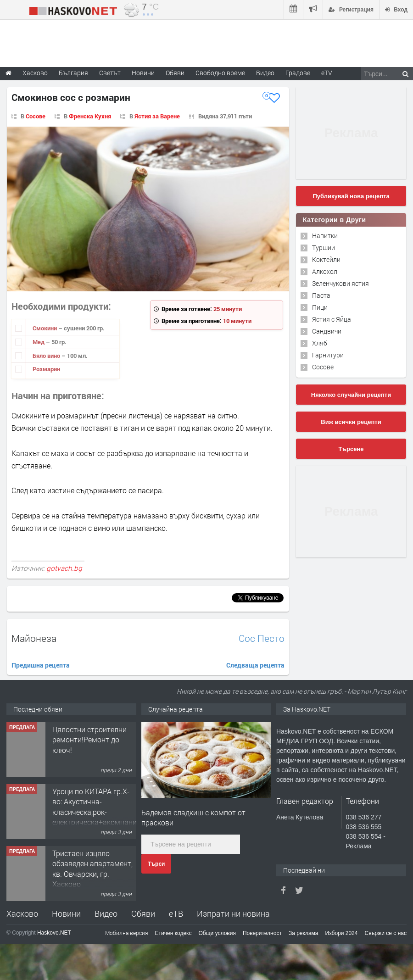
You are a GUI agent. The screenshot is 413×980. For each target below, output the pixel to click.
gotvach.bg (64, 568)
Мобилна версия (127, 933)
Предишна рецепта (41, 665)
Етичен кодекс (173, 933)
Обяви (143, 913)
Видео (106, 913)
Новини (143, 73)
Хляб (320, 343)
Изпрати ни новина (233, 913)
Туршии (324, 248)
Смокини (45, 328)
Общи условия (217, 933)
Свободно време (220, 73)
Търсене (351, 449)
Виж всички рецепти (351, 422)
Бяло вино (47, 356)
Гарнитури (328, 355)
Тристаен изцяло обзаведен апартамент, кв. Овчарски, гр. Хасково (92, 869)
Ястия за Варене (157, 116)
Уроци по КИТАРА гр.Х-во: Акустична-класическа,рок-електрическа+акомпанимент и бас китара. (103, 812)
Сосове (36, 116)
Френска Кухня (90, 116)
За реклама (304, 933)
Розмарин (46, 369)
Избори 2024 (342, 933)
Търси (156, 864)
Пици (320, 307)
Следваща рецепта (255, 665)
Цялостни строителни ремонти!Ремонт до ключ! (89, 740)
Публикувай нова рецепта (351, 196)
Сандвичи (327, 331)
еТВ (176, 913)
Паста (321, 295)
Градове (298, 73)
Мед (39, 342)
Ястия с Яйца (332, 319)
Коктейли (326, 259)
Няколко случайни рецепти (351, 395)
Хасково (22, 913)
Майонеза (34, 638)
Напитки (325, 236)
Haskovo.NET (54, 933)
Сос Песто (262, 638)
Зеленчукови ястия (340, 283)
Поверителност (262, 933)
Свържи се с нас (385, 933)
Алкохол (325, 271)
